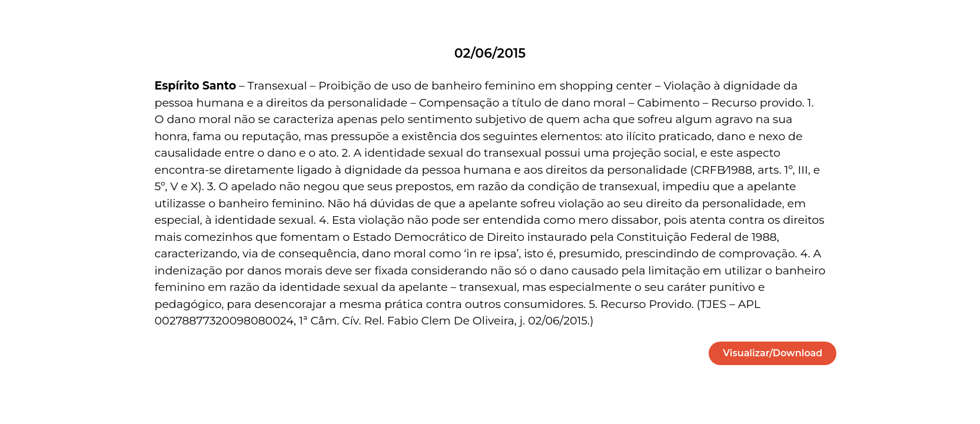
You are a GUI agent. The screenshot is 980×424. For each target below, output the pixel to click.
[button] (773, 353)
